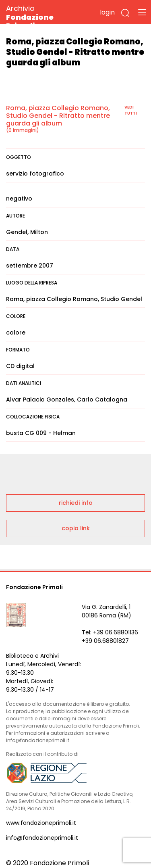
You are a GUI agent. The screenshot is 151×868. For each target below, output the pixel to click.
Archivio (44, 17)
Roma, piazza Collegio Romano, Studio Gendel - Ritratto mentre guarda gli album (58, 116)
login (107, 12)
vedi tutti (131, 110)
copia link (76, 528)
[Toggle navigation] (142, 12)
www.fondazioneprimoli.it (41, 823)
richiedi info (76, 503)
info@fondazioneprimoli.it (42, 838)
